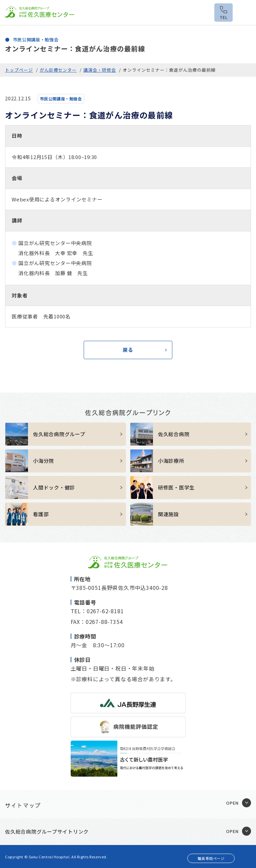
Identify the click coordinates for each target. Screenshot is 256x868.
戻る (128, 350)
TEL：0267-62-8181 (97, 611)
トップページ (19, 70)
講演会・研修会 (100, 70)
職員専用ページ (211, 858)
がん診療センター (58, 70)
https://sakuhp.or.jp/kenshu (190, 488)
